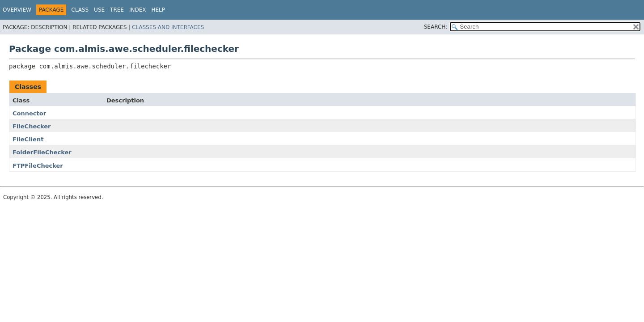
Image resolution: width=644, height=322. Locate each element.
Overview (17, 10)
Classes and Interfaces (168, 27)
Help (158, 10)
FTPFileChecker (38, 166)
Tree (117, 10)
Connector (29, 113)
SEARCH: (436, 27)
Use (99, 10)
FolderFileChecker (42, 152)
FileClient (28, 139)
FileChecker (32, 126)
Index (138, 10)
